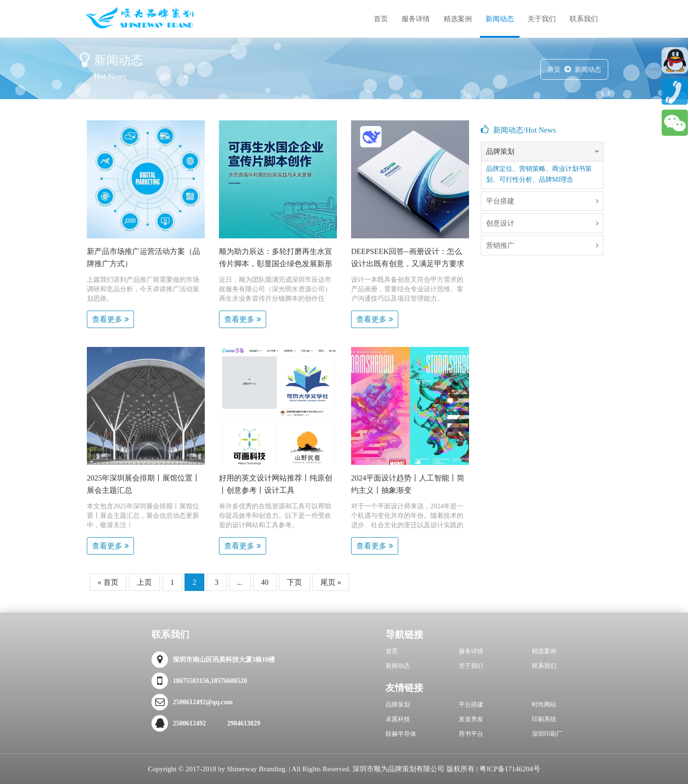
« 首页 (108, 582)
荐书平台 (471, 734)
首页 (381, 19)
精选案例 (458, 19)
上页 (144, 582)
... (240, 582)
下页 (294, 582)
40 (265, 582)
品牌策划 (398, 704)
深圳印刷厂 (547, 734)
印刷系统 (544, 719)
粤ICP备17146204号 (510, 769)
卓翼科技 (398, 719)
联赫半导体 (401, 734)
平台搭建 (471, 704)
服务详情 (416, 19)
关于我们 (542, 19)
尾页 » (331, 582)
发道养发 (471, 719)
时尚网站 (544, 704)
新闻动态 (500, 19)
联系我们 (584, 19)
